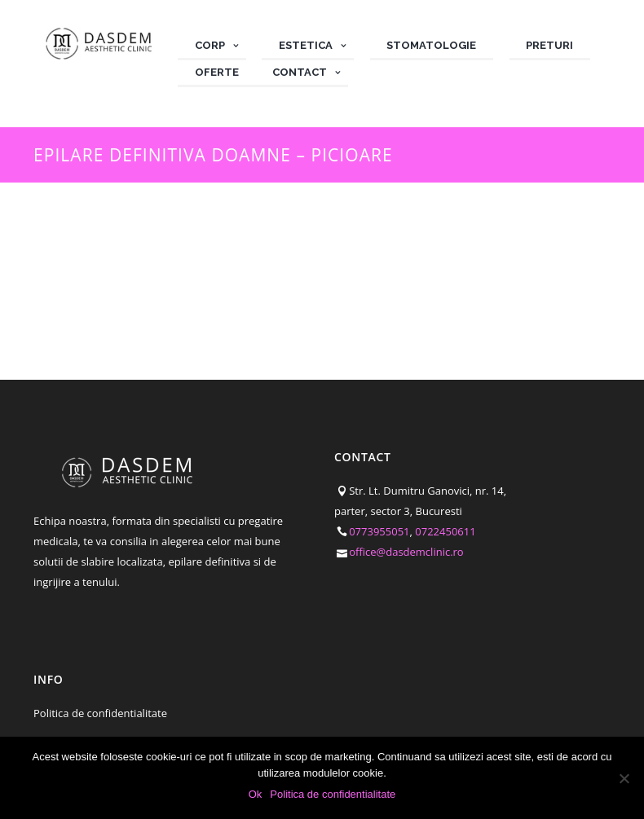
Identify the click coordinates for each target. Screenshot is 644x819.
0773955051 (379, 531)
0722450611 (445, 531)
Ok (256, 794)
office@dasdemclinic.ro (406, 552)
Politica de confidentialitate (100, 713)
